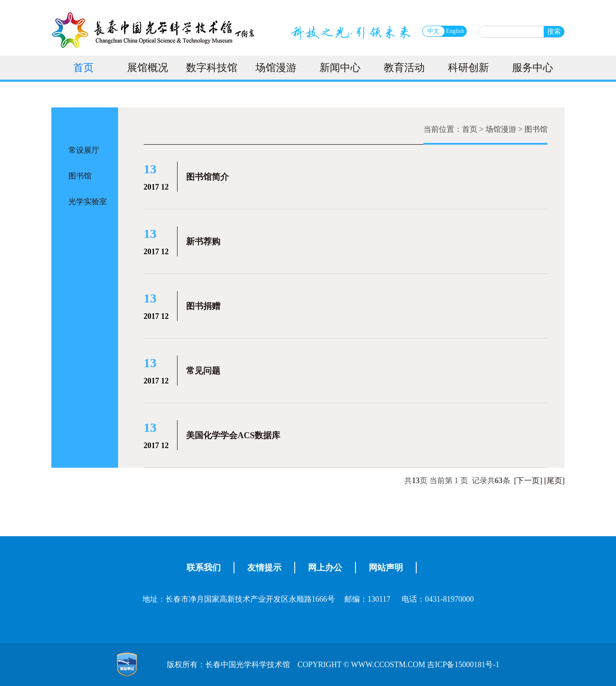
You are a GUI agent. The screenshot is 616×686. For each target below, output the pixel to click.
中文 (433, 31)
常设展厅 (84, 150)
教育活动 (404, 68)
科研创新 (468, 68)
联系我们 (204, 567)
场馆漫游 (276, 68)
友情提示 (264, 567)
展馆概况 (148, 68)
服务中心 (533, 68)
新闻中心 (340, 68)
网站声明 (386, 567)
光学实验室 (88, 202)
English (455, 31)
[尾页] (554, 481)
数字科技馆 (212, 68)
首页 (83, 68)
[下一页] (528, 481)
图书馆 (80, 176)
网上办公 (325, 567)
